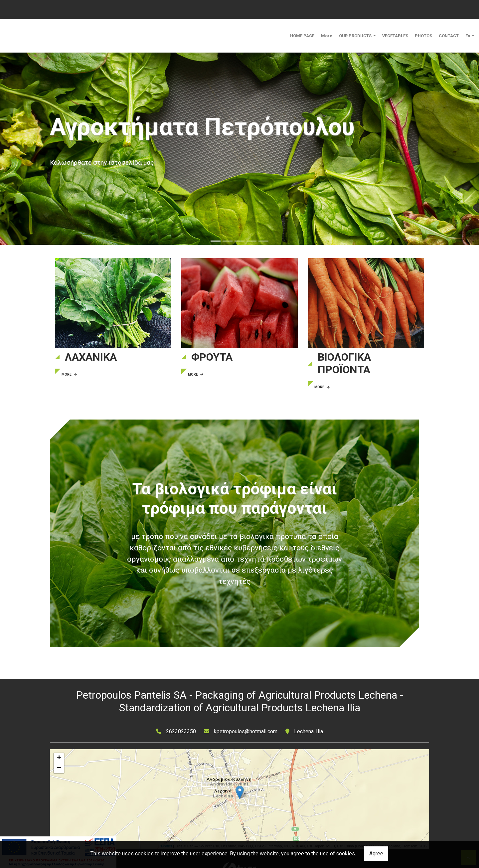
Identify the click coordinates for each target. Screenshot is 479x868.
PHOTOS (423, 36)
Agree (376, 854)
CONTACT (449, 36)
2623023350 (181, 731)
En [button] (468, 36)
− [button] (59, 768)
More (327, 36)
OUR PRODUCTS (356, 36)
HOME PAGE (302, 36)
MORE (69, 374)
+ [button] (59, 758)
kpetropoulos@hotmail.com (246, 731)
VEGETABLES (395, 36)
